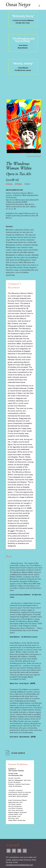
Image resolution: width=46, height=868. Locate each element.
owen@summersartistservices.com (19, 865)
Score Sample (18, 753)
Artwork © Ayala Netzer (34, 156)
